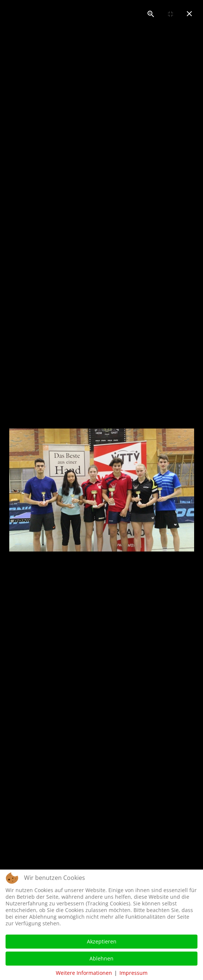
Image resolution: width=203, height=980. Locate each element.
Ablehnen (101, 958)
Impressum (133, 973)
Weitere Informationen (84, 973)
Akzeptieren (102, 941)
